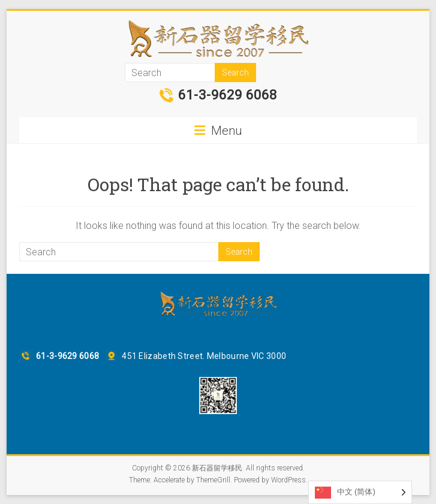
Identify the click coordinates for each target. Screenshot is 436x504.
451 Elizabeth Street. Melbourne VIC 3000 (204, 356)
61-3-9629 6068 (228, 95)
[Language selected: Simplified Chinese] (360, 492)
